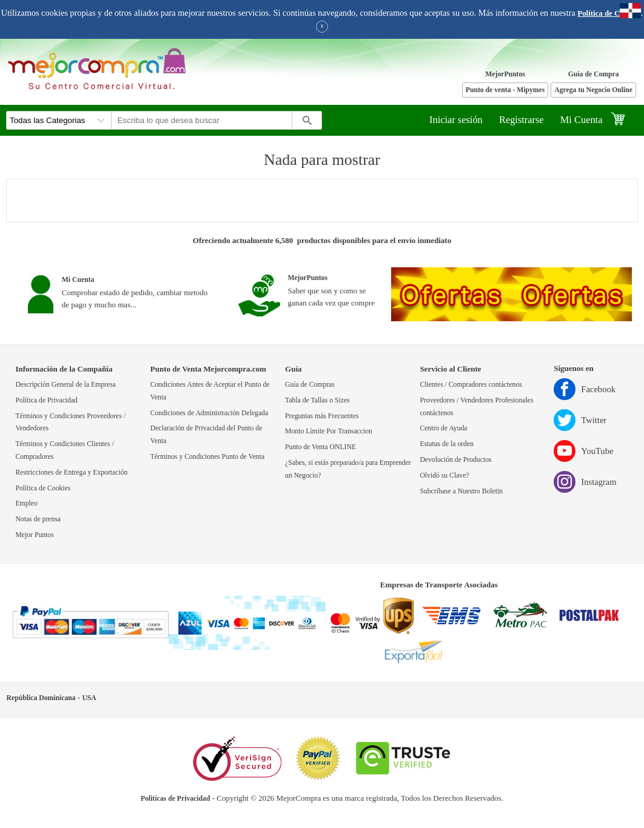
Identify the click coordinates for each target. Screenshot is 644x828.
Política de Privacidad (46, 400)
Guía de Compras (310, 385)
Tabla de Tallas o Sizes (317, 400)
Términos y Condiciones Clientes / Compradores (64, 450)
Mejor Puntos (34, 535)
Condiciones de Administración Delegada (209, 413)
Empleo (26, 503)
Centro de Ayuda (443, 428)
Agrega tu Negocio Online (593, 90)
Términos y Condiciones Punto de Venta (207, 457)
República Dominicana (41, 698)
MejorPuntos (505, 74)
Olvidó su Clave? (444, 476)
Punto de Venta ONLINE (320, 447)
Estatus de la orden (447, 444)
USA (89, 698)
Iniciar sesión (456, 120)
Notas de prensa (38, 519)
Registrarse (522, 120)
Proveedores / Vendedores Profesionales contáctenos (476, 407)
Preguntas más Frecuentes (322, 416)
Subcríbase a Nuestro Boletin (461, 491)
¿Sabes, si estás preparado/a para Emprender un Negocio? (348, 469)
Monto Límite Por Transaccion (329, 431)
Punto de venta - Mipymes (505, 90)
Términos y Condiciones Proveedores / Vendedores (70, 422)
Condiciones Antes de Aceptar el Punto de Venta (210, 391)
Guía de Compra (594, 74)
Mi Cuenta (582, 120)
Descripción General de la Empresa (65, 385)
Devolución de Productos (455, 460)
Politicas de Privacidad (175, 799)
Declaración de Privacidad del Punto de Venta (206, 435)
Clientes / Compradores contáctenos (471, 385)
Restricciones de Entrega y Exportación (71, 472)
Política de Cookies (609, 13)
